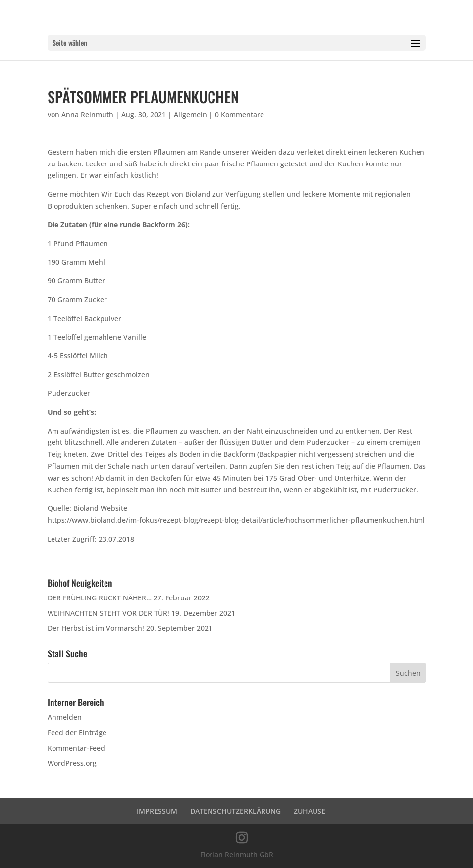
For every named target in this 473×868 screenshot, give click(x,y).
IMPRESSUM (157, 811)
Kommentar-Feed (76, 748)
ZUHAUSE (310, 811)
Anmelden (65, 717)
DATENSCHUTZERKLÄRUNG (236, 811)
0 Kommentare (239, 115)
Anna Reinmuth (87, 115)
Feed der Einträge (77, 732)
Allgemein (190, 115)
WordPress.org (72, 763)
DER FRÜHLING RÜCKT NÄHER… (100, 598)
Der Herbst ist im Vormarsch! (96, 628)
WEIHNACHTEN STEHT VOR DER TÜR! (108, 613)
